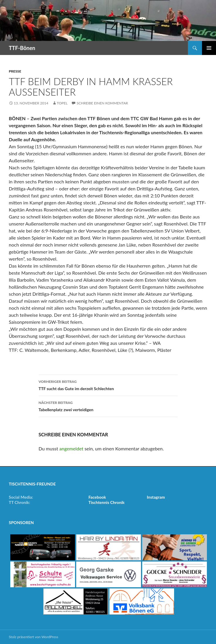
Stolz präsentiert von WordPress (34, 637)
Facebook (97, 497)
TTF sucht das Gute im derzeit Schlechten (108, 385)
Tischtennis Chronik (107, 502)
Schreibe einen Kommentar (102, 103)
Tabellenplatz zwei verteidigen (108, 406)
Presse (15, 71)
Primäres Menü (209, 48)
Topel (62, 103)
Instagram (156, 497)
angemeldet (71, 448)
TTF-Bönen (22, 48)
